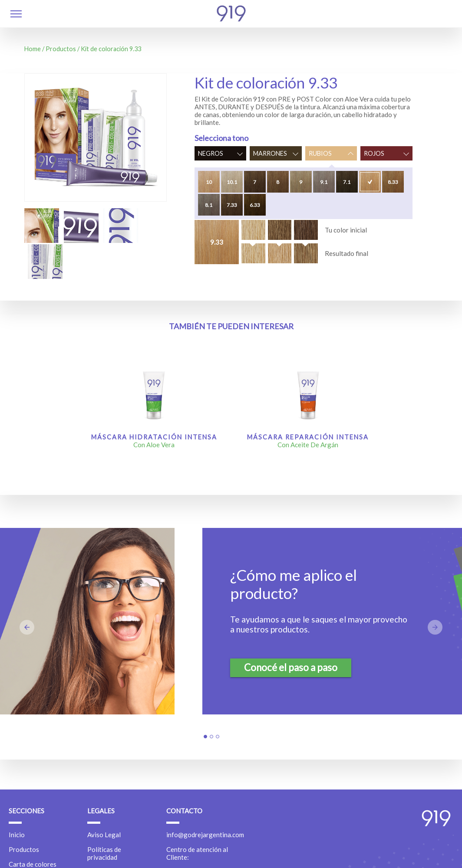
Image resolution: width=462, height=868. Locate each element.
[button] (16, 15)
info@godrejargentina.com (205, 835)
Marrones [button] (270, 153)
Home (33, 49)
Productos (61, 49)
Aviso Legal (104, 835)
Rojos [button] (374, 153)
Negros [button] (211, 153)
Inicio (17, 835)
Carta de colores (33, 864)
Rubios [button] (320, 153)
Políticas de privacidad (104, 853)
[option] (42, 226)
